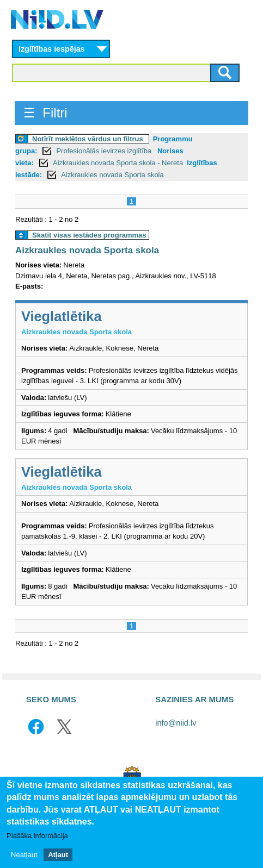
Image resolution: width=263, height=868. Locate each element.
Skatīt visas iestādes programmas (89, 235)
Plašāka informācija (37, 837)
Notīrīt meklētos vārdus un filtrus (88, 139)
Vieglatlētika (62, 316)
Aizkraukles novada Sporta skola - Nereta (118, 163)
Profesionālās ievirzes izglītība (105, 151)
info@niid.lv (176, 723)
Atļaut (58, 856)
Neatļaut (24, 856)
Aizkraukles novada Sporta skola (112, 175)
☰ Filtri (45, 113)
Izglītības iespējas (52, 49)
